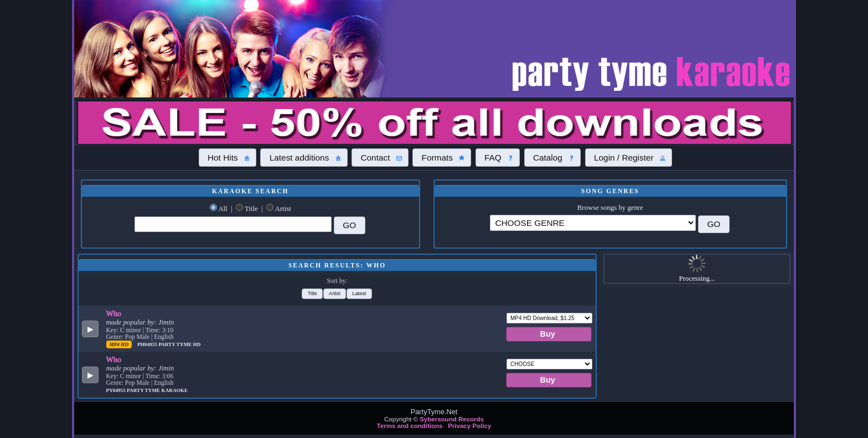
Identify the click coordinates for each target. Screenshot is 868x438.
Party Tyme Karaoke (157, 390)
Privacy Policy (469, 426)
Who (114, 313)
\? (593, 223)
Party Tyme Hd (179, 344)
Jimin (166, 322)
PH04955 (148, 344)
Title (251, 209)
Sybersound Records (452, 419)
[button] (228, 157)
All (223, 209)
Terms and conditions (410, 426)
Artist (283, 209)
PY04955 (117, 390)
